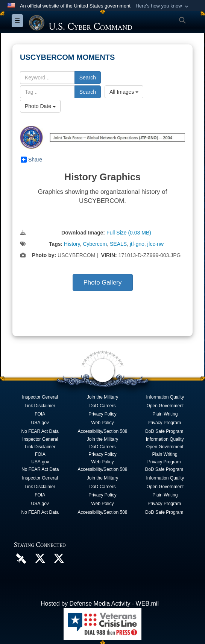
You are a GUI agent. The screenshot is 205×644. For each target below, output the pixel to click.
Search (88, 78)
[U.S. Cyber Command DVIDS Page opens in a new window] (21, 558)
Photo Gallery (103, 282)
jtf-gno (137, 244)
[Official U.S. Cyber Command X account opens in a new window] (40, 560)
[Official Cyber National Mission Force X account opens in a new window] (59, 560)
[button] (163, 6)
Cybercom (95, 244)
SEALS (118, 244)
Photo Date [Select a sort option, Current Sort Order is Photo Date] (40, 106)
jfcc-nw (156, 244)
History (72, 244)
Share (31, 160)
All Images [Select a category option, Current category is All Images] (124, 92)
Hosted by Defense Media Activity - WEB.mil (100, 604)
